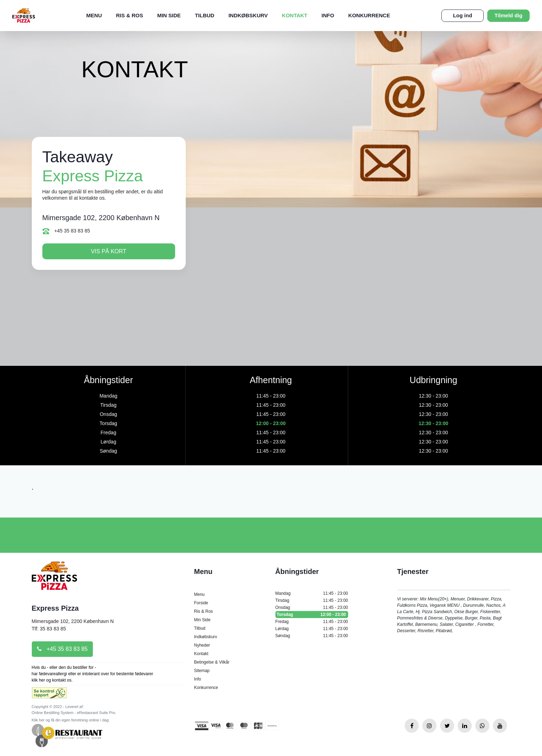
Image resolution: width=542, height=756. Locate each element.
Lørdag (312, 629)
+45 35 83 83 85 (66, 231)
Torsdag (312, 615)
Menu (94, 15)
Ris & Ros (130, 15)
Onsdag (312, 607)
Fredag (312, 622)
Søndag (312, 636)
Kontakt (294, 15)
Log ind (463, 15)
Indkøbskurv (248, 15)
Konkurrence (369, 15)
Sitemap (202, 671)
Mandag (312, 593)
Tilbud (205, 15)
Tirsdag (312, 600)
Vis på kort (108, 251)
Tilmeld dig (509, 15)
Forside (201, 603)
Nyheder (202, 645)
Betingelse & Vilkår (212, 662)
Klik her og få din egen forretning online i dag (70, 720)
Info (328, 15)
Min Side (169, 15)
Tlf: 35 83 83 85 (49, 629)
